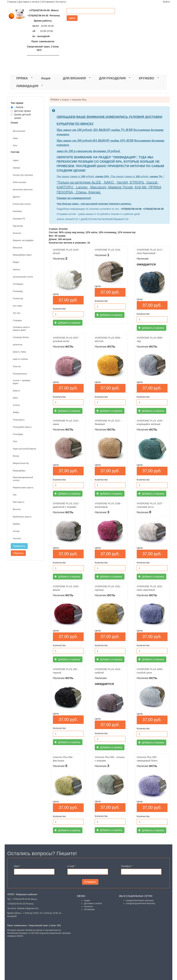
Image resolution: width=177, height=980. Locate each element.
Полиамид (18, 291)
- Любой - (18, 107)
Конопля (17, 233)
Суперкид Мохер (21, 337)
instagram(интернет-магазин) (140, 900)
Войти (166, 2)
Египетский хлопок (22, 204)
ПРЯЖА (21, 78)
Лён (15, 495)
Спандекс (17, 320)
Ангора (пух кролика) (23, 175)
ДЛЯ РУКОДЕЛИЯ (111, 78)
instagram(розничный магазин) (141, 903)
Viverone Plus (79, 100)
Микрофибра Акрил (22, 255)
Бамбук (16, 524)
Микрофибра (19, 471)
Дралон (16, 197)
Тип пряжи (17, 103)
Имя (17, 866)
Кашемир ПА (19, 219)
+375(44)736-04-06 (131, 209)
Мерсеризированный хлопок (23, 479)
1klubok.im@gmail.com (28, 908)
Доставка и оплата (29, 2)
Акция (46, 78)
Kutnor (65, 100)
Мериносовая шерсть (23, 488)
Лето (15, 146)
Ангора (16, 531)
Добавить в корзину (67, 323)
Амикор (16, 168)
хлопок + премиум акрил (22, 382)
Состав (15, 152)
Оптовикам (48, 2)
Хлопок (16, 405)
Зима (15, 138)
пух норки (17, 306)
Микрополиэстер (21, 463)
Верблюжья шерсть (22, 517)
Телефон (127, 866)
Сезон (14, 123)
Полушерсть (19, 420)
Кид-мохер (18, 226)
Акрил (16, 160)
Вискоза (17, 509)
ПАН (15, 442)
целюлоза (18, 345)
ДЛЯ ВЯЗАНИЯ (74, 78)
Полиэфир (18, 434)
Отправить (90, 882)
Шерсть (16, 391)
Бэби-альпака (19, 182)
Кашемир (17, 211)
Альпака (17, 538)
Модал (16, 262)
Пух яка (17, 313)
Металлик (17, 248)
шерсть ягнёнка (20, 359)
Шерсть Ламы (19, 352)
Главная (12, 2)
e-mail (71, 866)
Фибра (16, 412)
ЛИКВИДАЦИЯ (26, 86)
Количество (59, 309)
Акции (87, 900)
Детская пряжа (21, 111)
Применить (19, 546)
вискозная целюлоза (23, 190)
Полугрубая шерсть (22, 427)
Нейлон (16, 270)
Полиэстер (18, 299)
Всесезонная (19, 131)
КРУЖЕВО (146, 78)
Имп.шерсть (19, 502)
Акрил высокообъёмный (24, 449)
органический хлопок (23, 277)
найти (72, 18)
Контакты (61, 2)
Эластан (17, 367)
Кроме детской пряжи (21, 116)
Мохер (16, 456)
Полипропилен (20, 374)
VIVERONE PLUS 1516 (108, 250)
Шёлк (15, 398)
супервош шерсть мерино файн (21, 329)
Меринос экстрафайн (23, 240)
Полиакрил (18, 284)
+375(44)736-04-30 (153, 209)
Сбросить (18, 553)
